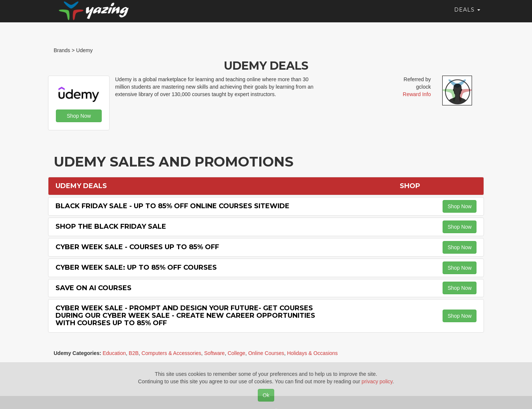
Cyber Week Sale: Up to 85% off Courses (136, 267)
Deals (467, 17)
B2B (134, 353)
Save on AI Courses (94, 288)
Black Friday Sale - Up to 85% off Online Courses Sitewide (172, 206)
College (236, 353)
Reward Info (417, 94)
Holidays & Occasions (312, 353)
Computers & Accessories (171, 353)
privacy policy (377, 381)
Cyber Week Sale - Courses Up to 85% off (137, 247)
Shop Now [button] (79, 116)
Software (214, 353)
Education (114, 353)
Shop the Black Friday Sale (111, 226)
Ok (266, 395)
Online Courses (266, 353)
